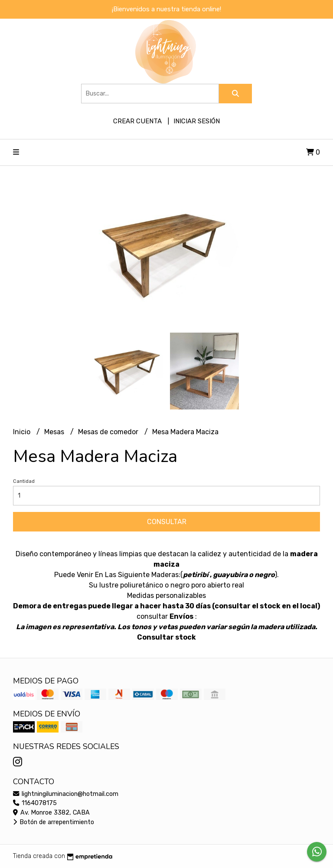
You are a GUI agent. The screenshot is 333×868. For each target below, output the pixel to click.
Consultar (167, 522)
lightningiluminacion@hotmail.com (66, 794)
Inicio (23, 432)
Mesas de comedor (109, 432)
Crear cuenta (137, 121)
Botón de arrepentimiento (54, 822)
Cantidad (24, 481)
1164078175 (35, 803)
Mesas (55, 432)
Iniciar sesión (197, 121)
